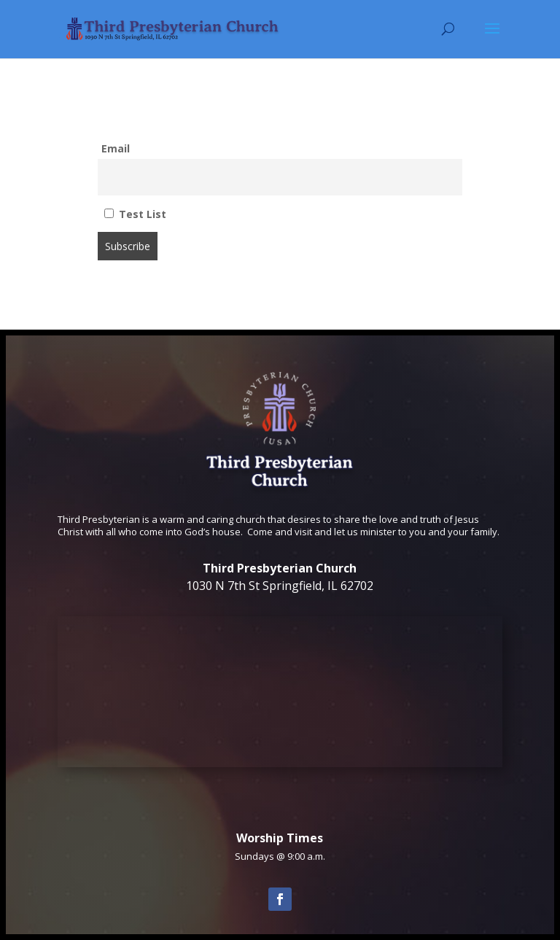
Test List (135, 214)
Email (116, 148)
